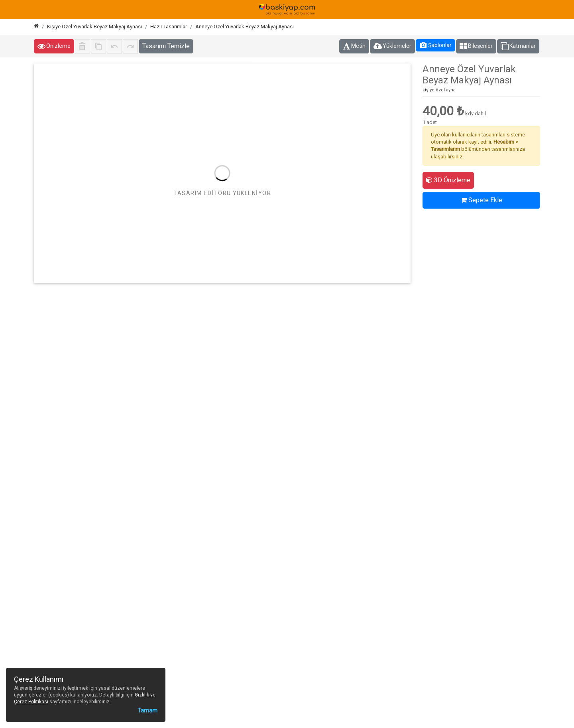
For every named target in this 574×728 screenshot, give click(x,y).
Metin (354, 46)
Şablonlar (435, 45)
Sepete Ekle (482, 200)
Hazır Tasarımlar (169, 27)
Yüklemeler (392, 46)
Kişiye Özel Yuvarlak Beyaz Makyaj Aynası (94, 27)
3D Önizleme (448, 180)
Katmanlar (518, 46)
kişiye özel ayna (439, 90)
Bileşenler (476, 46)
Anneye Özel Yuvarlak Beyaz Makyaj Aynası (245, 27)
